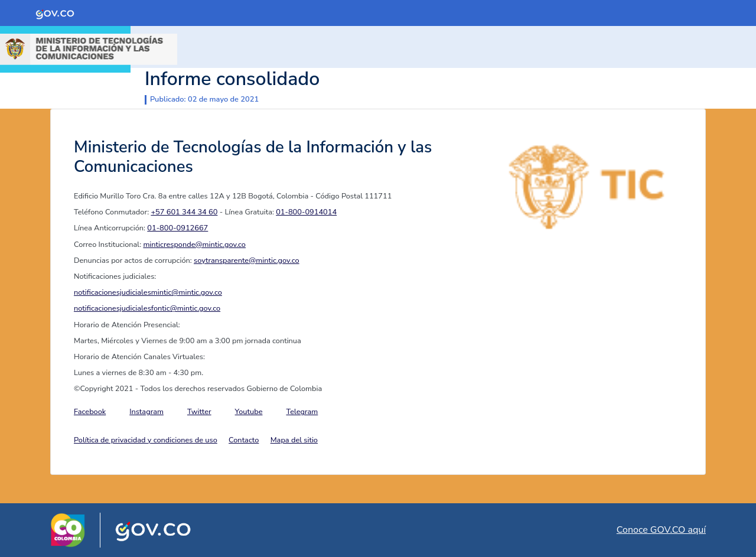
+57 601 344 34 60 (184, 212)
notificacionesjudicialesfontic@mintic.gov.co (147, 308)
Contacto (244, 440)
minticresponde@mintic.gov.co (194, 245)
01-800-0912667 (177, 228)
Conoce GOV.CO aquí (661, 530)
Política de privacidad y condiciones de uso (146, 440)
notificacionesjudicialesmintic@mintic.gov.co (148, 292)
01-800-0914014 (306, 212)
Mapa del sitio (294, 440)
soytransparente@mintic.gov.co (247, 260)
